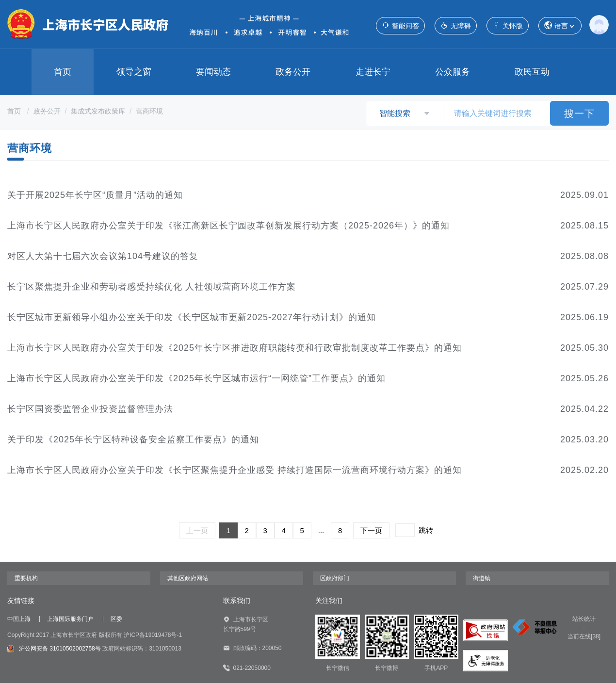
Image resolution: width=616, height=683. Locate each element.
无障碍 (456, 25)
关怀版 (508, 25)
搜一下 (579, 114)
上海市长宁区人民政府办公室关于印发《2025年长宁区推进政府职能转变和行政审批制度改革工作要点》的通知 (235, 348)
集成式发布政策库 (98, 111)
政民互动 (532, 72)
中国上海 (19, 619)
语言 (560, 26)
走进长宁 (373, 72)
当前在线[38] (584, 636)
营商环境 (149, 111)
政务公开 (293, 72)
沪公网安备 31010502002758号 (54, 649)
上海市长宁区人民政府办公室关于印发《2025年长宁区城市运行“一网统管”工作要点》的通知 (196, 378)
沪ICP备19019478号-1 (153, 635)
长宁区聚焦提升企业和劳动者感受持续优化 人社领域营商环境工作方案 (152, 287)
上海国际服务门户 (70, 619)
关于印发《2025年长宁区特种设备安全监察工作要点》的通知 (133, 439)
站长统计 (584, 619)
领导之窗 (134, 72)
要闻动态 (213, 72)
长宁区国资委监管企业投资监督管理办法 (90, 409)
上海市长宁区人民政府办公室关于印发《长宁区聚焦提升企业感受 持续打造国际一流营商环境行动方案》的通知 (235, 470)
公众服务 (453, 72)
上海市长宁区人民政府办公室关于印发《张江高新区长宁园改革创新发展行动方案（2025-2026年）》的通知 (228, 226)
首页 (63, 72)
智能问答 (400, 25)
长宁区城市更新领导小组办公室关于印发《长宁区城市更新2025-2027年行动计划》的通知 (192, 317)
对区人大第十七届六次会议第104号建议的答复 (103, 256)
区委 (116, 619)
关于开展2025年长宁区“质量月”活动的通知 (95, 195)
